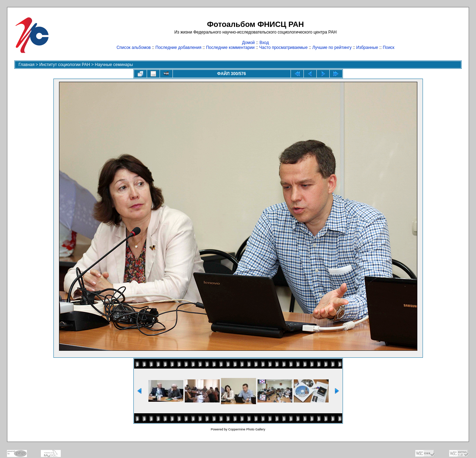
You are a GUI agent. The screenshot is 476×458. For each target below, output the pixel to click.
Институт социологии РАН (65, 65)
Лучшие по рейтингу (332, 48)
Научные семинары (114, 65)
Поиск (389, 48)
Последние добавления (178, 48)
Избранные (367, 48)
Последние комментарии (230, 48)
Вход (264, 43)
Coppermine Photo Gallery (247, 429)
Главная (27, 65)
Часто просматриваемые (283, 48)
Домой (248, 43)
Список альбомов (134, 48)
